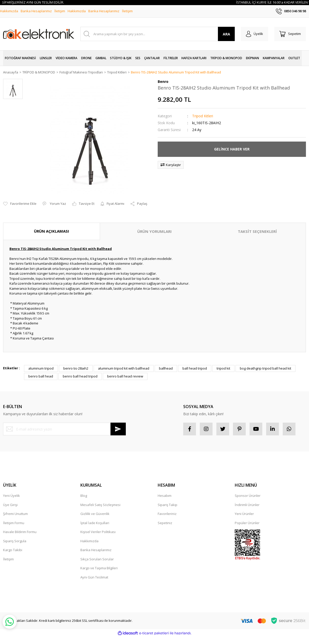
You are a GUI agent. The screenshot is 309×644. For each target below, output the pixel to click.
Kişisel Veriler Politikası (98, 532)
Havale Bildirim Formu (20, 532)
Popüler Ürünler (247, 523)
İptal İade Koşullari (95, 523)
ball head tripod (195, 368)
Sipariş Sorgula (15, 541)
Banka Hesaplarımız (36, 11)
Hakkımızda (9, 11)
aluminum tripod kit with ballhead (124, 368)
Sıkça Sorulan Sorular (97, 559)
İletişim (60, 11)
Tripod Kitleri (203, 116)
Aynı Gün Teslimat (94, 577)
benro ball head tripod (80, 376)
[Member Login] (255, 34)
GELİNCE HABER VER (232, 149)
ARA (226, 34)
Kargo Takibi (13, 550)
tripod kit (223, 368)
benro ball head (41, 376)
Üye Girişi (10, 505)
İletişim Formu (14, 523)
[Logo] (39, 34)
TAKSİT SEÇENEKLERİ (257, 231)
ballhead (166, 368)
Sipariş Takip (168, 505)
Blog (84, 496)
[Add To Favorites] (20, 204)
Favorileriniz (167, 514)
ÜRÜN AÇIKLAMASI (52, 231)
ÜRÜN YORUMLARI (154, 231)
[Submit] (118, 429)
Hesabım (165, 496)
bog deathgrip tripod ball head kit (265, 368)
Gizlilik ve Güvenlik (95, 514)
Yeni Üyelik (11, 496)
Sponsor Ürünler (248, 496)
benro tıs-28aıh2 (76, 368)
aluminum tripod (41, 368)
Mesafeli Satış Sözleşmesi (100, 505)
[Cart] (290, 34)
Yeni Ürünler (244, 514)
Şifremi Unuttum (15, 514)
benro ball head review (125, 376)
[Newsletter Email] (64, 429)
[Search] (158, 34)
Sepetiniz (165, 523)
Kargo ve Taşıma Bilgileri (99, 568)
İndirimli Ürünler (247, 505)
